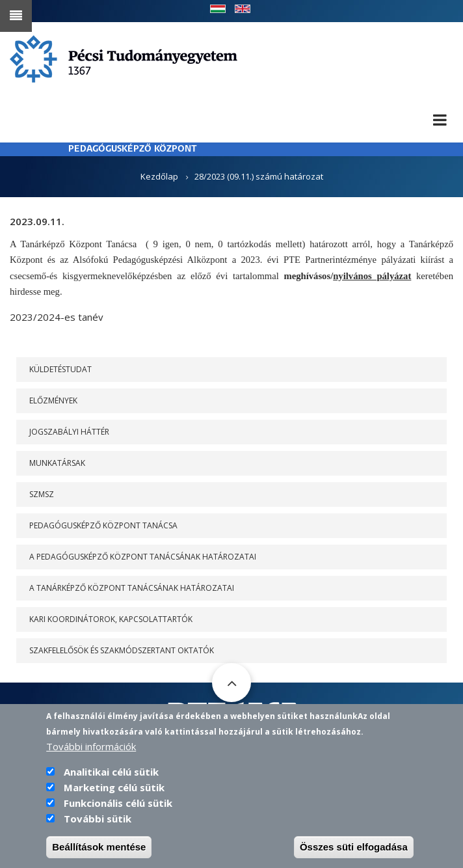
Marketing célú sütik (114, 795)
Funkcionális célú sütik (118, 811)
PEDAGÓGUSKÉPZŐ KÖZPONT (133, 149)
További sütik (98, 826)
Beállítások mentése (99, 855)
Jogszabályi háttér (69, 432)
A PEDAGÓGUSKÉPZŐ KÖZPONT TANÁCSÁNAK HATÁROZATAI (143, 557)
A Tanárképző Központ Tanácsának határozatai (132, 588)
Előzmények (53, 400)
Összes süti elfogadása (354, 855)
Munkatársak (57, 463)
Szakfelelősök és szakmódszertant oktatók (122, 650)
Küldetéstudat (60, 369)
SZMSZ (42, 494)
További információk (91, 754)
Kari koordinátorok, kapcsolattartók (111, 619)
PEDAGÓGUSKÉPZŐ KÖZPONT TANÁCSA (103, 525)
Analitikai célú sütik (111, 780)
